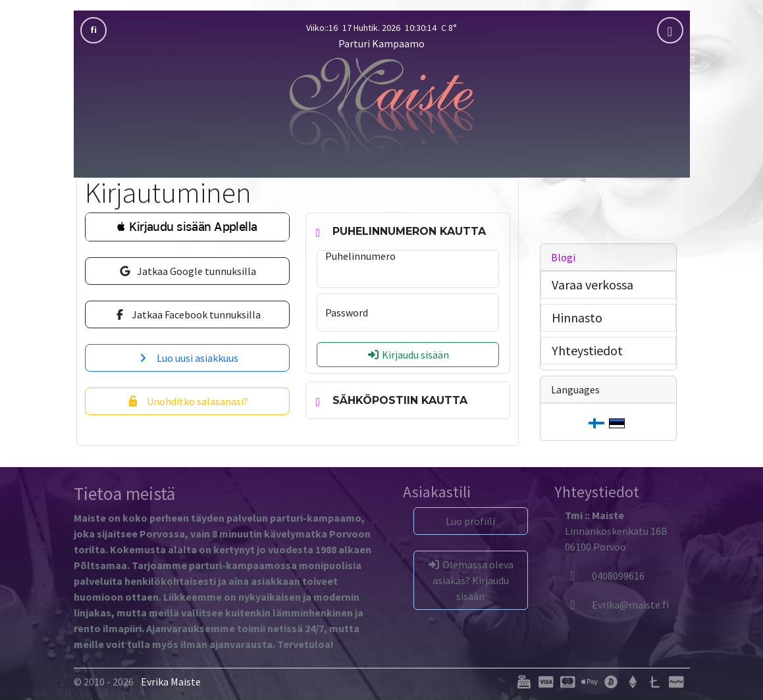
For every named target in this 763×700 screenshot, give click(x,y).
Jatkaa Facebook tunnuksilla (187, 314)
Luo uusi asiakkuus (187, 358)
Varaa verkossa (592, 285)
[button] (187, 227)
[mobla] (670, 30)
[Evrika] (617, 605)
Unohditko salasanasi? (187, 401)
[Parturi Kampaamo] (382, 109)
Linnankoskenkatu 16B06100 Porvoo (616, 531)
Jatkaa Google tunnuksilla (187, 271)
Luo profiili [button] (470, 521)
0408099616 (605, 576)
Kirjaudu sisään (408, 355)
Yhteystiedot (587, 350)
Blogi (563, 257)
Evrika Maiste (171, 682)
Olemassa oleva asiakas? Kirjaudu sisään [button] (470, 580)
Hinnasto (577, 317)
